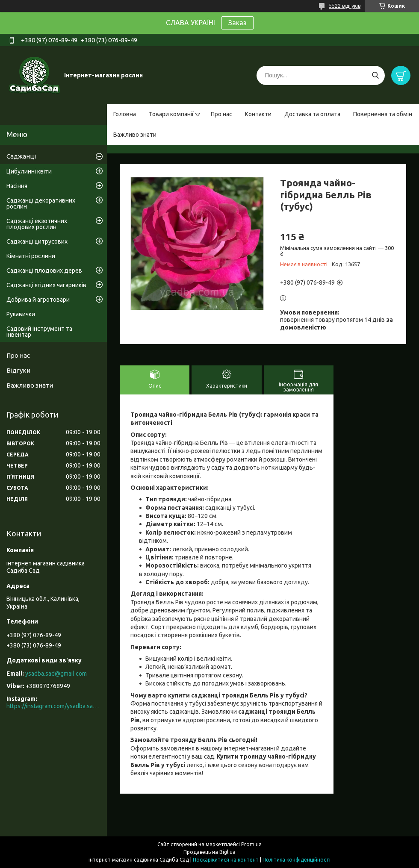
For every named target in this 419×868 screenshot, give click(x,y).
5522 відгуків (345, 6)
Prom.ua (251, 844)
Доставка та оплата (312, 114)
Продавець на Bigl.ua (209, 852)
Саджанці (21, 156)
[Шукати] (375, 75)
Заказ (238, 23)
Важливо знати (135, 135)
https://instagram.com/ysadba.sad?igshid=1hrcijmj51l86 (53, 706)
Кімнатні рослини (31, 256)
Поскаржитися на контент (226, 860)
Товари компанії (171, 114)
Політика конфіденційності (297, 860)
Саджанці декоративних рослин (41, 203)
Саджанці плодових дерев (44, 271)
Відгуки (18, 370)
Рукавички (21, 314)
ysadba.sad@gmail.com (56, 674)
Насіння (17, 186)
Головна (125, 114)
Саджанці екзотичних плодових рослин (37, 224)
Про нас (221, 114)
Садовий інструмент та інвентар (39, 332)
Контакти (258, 114)
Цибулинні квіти (29, 171)
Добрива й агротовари (38, 300)
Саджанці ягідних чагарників (46, 285)
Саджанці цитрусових (37, 241)
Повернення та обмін (383, 114)
